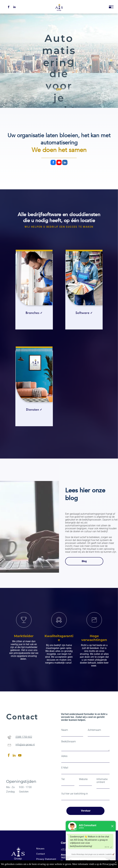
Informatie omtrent (102, 781)
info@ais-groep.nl (25, 745)
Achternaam (94, 730)
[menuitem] (47, 849)
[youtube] (59, 163)
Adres (64, 756)
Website (83, 779)
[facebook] (9, 7)
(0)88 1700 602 (24, 737)
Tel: (63, 779)
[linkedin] (14, 7)
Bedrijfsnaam (69, 741)
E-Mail (65, 768)
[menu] (111, 7)
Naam (65, 730)
